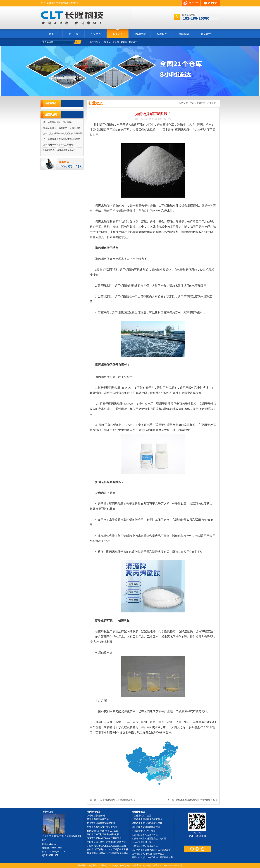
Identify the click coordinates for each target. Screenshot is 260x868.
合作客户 (162, 34)
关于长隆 (73, 34)
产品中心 (96, 34)
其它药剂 (133, 42)
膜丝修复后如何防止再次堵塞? (58, 122)
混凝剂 (116, 42)
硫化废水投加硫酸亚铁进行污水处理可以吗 (196, 800)
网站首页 (82, 865)
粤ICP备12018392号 (173, 865)
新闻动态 (118, 34)
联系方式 (206, 34)
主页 (192, 103)
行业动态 (212, 103)
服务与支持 (140, 34)
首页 (51, 34)
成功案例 (184, 34)
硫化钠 (107, 42)
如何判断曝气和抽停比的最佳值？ (59, 145)
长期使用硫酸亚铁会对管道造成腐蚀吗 (116, 800)
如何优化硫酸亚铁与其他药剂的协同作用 (63, 134)
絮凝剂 (124, 42)
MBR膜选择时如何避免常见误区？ (60, 150)
